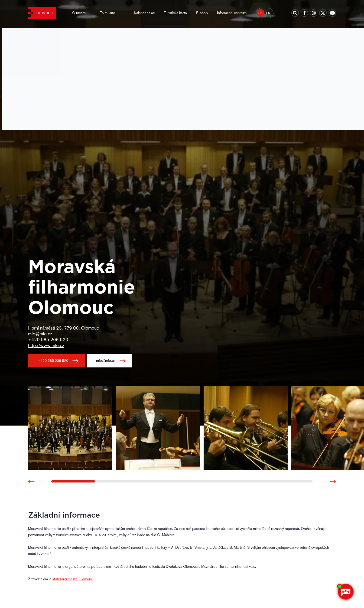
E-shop (202, 13)
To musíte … (110, 13)
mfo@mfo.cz (106, 361)
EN (268, 13)
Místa (57, 35)
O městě (79, 13)
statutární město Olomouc (73, 579)
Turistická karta (175, 13)
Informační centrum (232, 13)
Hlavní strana (37, 35)
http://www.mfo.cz (46, 345)
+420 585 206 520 (53, 361)
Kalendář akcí (144, 13)
